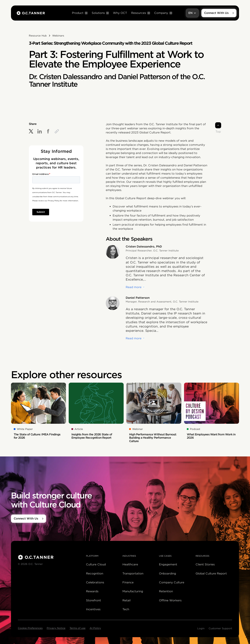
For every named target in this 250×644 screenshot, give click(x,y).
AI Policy (95, 628)
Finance (128, 582)
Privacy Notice (56, 628)
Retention (166, 591)
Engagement (168, 564)
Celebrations (95, 582)
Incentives (93, 609)
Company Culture (172, 582)
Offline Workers (170, 600)
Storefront (93, 600)
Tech (126, 609)
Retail (126, 600)
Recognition (95, 574)
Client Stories (205, 564)
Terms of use (78, 628)
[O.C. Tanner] (50, 557)
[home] (31, 13)
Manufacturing (133, 591)
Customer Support (220, 628)
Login (201, 628)
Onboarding (167, 574)
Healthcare (130, 564)
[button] (80, 13)
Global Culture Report (211, 574)
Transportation (133, 574)
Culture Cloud (96, 564)
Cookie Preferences (30, 628)
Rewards (92, 591)
